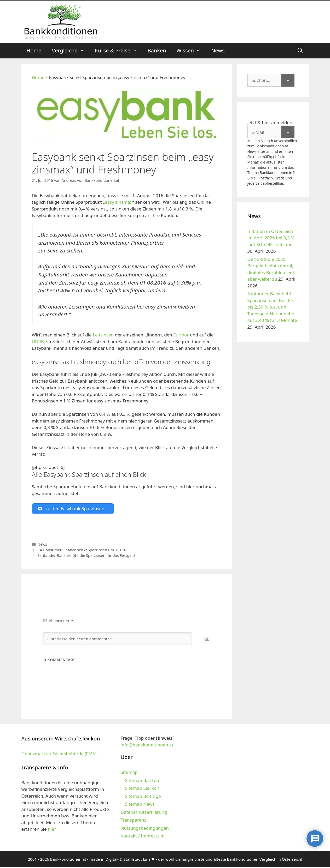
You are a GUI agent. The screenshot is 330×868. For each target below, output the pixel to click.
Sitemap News (140, 805)
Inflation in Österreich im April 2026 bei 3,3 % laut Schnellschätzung (271, 238)
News (218, 50)
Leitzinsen (103, 335)
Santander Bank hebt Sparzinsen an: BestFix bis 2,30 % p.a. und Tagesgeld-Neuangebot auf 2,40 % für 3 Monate (272, 307)
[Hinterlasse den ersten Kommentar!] (117, 640)
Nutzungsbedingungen (145, 829)
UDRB (38, 342)
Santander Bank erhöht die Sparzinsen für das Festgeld (86, 556)
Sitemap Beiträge (143, 797)
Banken (157, 50)
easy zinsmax (119, 202)
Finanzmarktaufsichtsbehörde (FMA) (59, 754)
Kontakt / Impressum (142, 837)
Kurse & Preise (119, 51)
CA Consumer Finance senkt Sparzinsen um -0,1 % (82, 551)
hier (52, 830)
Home (34, 50)
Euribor (181, 335)
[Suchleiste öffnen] (300, 51)
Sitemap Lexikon (142, 789)
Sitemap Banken (142, 781)
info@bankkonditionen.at (147, 746)
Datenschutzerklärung (144, 813)
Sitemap (129, 773)
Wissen (191, 51)
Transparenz (133, 821)
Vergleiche (71, 51)
